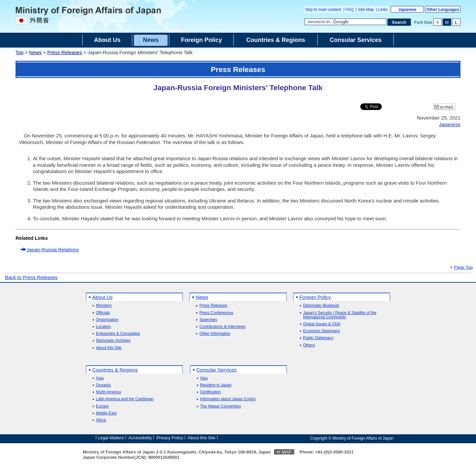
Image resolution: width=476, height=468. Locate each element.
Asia (100, 378)
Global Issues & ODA (322, 324)
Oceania (103, 385)
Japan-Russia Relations (53, 250)
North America (108, 392)
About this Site (109, 348)
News (35, 52)
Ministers (104, 306)
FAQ (350, 10)
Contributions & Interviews (222, 327)
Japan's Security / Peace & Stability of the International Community (340, 315)
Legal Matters (111, 438)
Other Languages (443, 10)
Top (20, 52)
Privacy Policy (170, 438)
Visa (204, 378)
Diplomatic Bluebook (321, 306)
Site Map (366, 10)
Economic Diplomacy (322, 331)
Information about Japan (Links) (228, 399)
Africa (101, 420)
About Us (102, 297)
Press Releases (65, 52)
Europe (102, 406)
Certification (210, 392)
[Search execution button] (399, 22)
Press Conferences (216, 313)
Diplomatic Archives (113, 341)
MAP (287, 452)
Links (383, 10)
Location (103, 327)
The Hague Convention (220, 406)
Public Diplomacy (318, 338)
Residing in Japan (216, 385)
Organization (107, 320)
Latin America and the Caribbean (125, 399)
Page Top (463, 268)
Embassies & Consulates (118, 334)
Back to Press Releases (31, 277)
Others (309, 345)
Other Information (215, 334)
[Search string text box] (345, 22)
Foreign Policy (315, 297)
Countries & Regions (115, 370)
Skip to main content (323, 10)
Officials (103, 313)
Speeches (208, 320)
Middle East (106, 413)
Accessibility (140, 438)
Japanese (407, 10)
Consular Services (217, 370)
